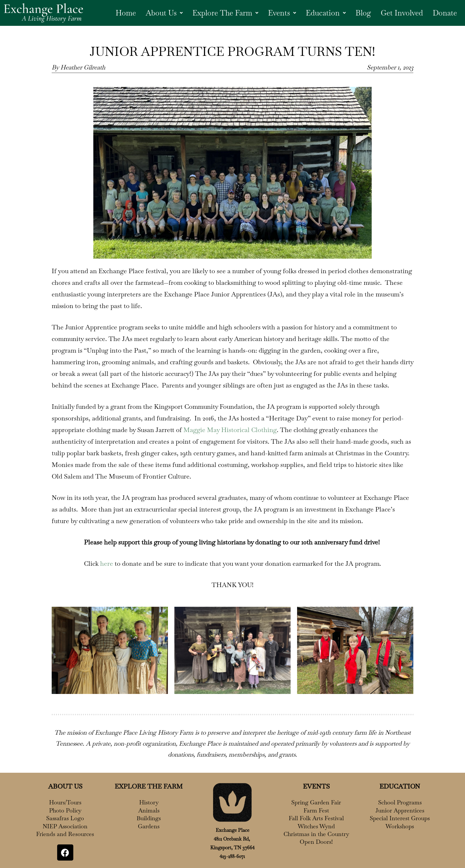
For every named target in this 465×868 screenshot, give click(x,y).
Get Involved (401, 13)
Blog (362, 13)
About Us (158, 13)
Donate (444, 13)
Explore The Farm (221, 13)
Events (279, 13)
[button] (158, 13)
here (107, 563)
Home (119, 13)
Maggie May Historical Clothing (230, 430)
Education (324, 13)
